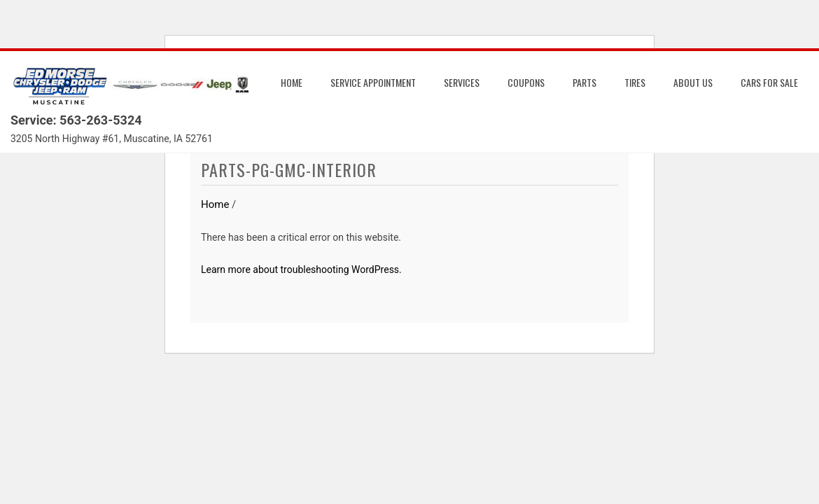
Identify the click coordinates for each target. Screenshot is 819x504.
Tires (635, 82)
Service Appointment (373, 82)
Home (292, 82)
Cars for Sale (769, 82)
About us (693, 82)
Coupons (526, 82)
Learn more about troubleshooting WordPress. (301, 269)
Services (462, 82)
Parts (584, 82)
